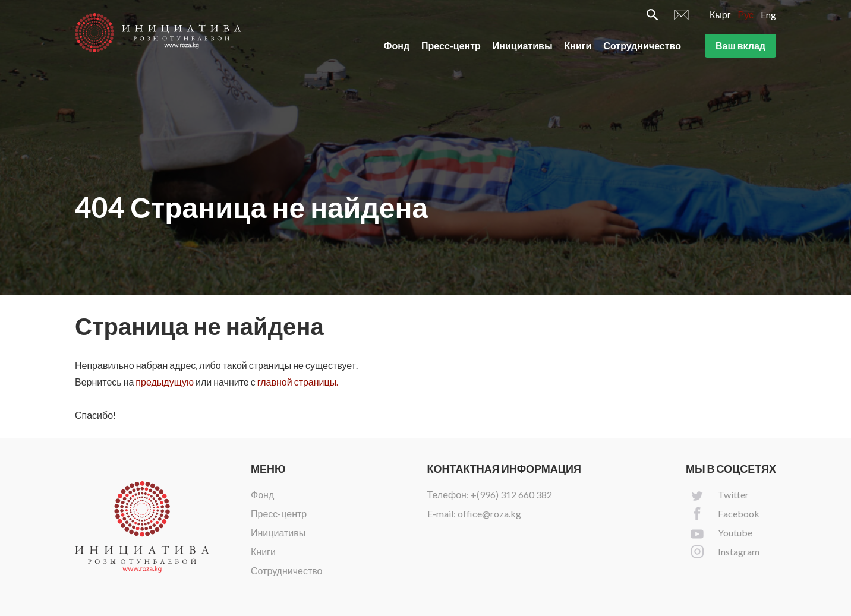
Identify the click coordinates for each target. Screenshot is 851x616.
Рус (746, 16)
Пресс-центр (451, 47)
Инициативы (523, 47)
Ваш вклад (740, 47)
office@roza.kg (489, 514)
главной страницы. (298, 382)
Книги (578, 47)
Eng (768, 16)
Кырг (720, 16)
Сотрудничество (642, 47)
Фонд (397, 47)
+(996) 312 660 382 (511, 495)
